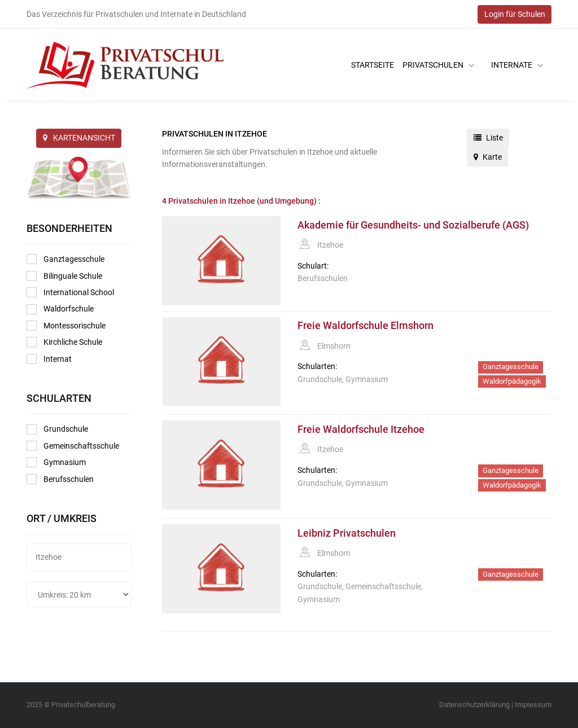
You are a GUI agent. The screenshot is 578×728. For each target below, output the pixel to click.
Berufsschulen (60, 479)
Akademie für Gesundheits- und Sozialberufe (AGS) (413, 225)
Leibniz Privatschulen (347, 533)
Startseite (373, 65)
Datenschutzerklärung (474, 705)
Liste (488, 138)
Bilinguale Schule (64, 276)
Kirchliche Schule (64, 342)
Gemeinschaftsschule (73, 446)
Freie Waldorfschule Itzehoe (361, 429)
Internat (49, 359)
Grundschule (57, 429)
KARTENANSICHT (79, 138)
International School (70, 292)
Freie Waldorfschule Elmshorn (365, 326)
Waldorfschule (60, 309)
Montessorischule (66, 326)
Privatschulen (438, 65)
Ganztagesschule (65, 259)
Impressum (533, 705)
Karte (488, 157)
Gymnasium (56, 462)
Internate (517, 65)
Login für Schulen (515, 14)
